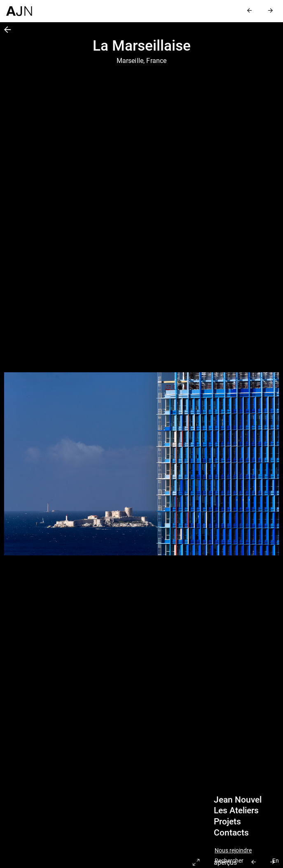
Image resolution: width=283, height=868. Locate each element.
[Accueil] (19, 8)
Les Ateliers (236, 810)
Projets (227, 822)
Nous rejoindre (233, 851)
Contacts (231, 833)
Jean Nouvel (238, 800)
